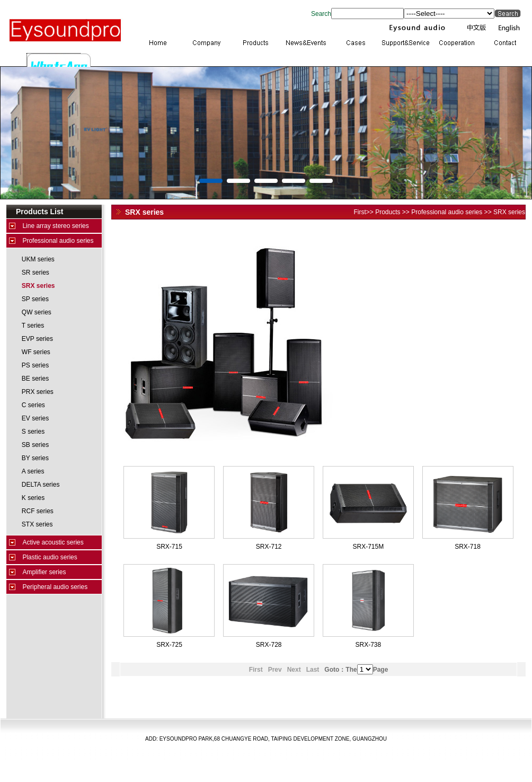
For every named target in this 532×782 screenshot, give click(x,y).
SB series (35, 445)
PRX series (38, 392)
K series (33, 498)
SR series (36, 273)
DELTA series (41, 485)
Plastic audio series (50, 557)
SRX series (38, 286)
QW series (37, 312)
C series (33, 405)
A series (33, 471)
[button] (211, 181)
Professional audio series (58, 241)
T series (33, 326)
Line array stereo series (55, 226)
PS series (35, 365)
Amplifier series (44, 572)
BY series (35, 458)
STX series (37, 524)
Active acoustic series (53, 542)
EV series (35, 418)
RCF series (38, 511)
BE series (35, 379)
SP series (35, 299)
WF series (36, 352)
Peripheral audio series (55, 587)
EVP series (37, 339)
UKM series (38, 259)
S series (33, 432)
